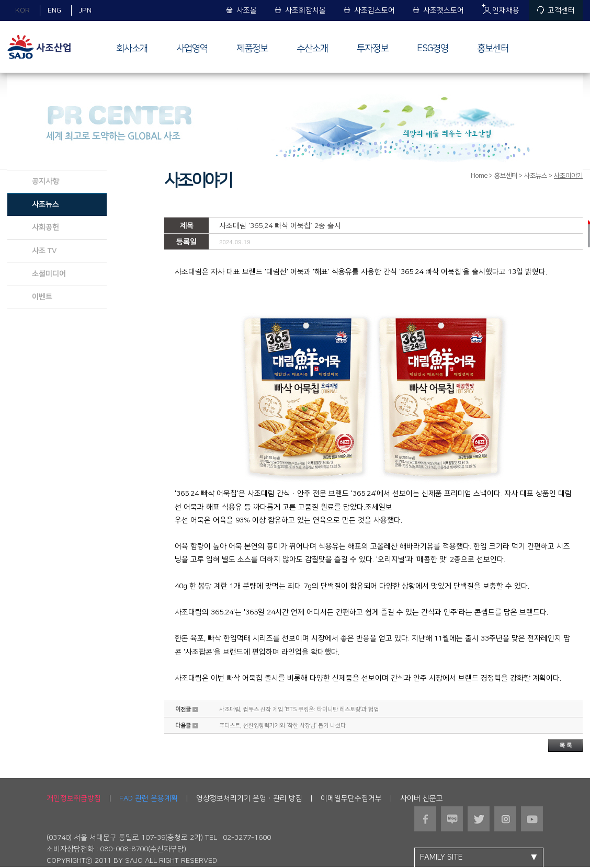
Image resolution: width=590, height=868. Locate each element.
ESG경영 (433, 49)
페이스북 (426, 819)
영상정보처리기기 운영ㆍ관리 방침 (249, 798)
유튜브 (532, 819)
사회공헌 (46, 227)
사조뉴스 (46, 204)
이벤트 (42, 297)
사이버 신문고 (422, 798)
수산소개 (312, 49)
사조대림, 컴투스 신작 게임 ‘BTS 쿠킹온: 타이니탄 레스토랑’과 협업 (299, 710)
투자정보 (372, 49)
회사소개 (132, 49)
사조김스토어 (375, 10)
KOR (22, 10)
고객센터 (561, 10)
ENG (54, 10)
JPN (85, 10)
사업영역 (192, 49)
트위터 (479, 819)
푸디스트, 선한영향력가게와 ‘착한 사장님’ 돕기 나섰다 (282, 726)
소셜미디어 (49, 274)
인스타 (506, 819)
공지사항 (46, 181)
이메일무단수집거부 (351, 798)
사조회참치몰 (305, 10)
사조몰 (247, 10)
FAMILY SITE (481, 858)
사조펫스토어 (444, 10)
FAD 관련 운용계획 (149, 798)
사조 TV (44, 251)
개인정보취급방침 (74, 798)
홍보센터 (493, 49)
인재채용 (506, 10)
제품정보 (252, 49)
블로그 (452, 819)
